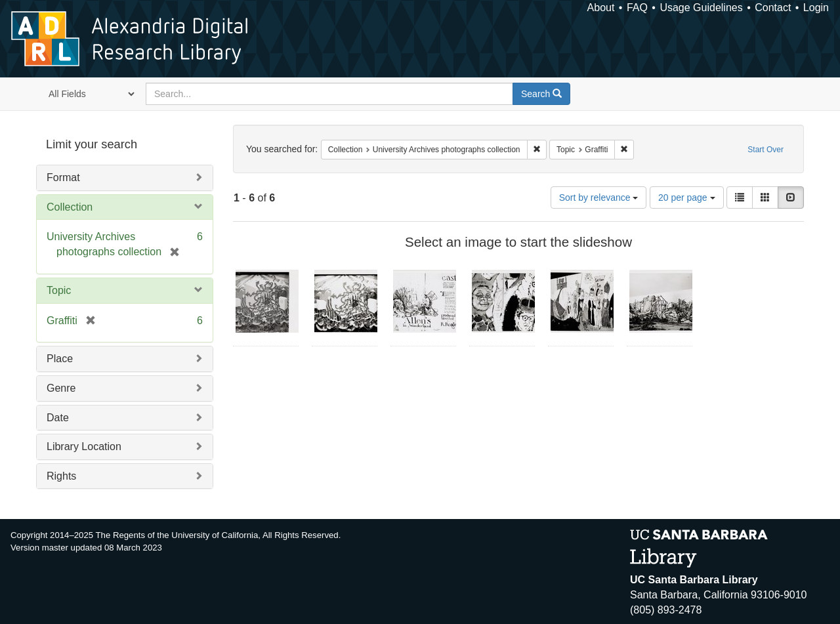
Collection (70, 207)
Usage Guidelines (701, 8)
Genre (61, 388)
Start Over (766, 150)
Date (58, 418)
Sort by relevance (599, 198)
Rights (61, 476)
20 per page (687, 198)
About (601, 8)
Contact (773, 8)
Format (63, 177)
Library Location (84, 447)
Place (60, 359)
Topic (59, 290)
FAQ (637, 8)
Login (816, 8)
